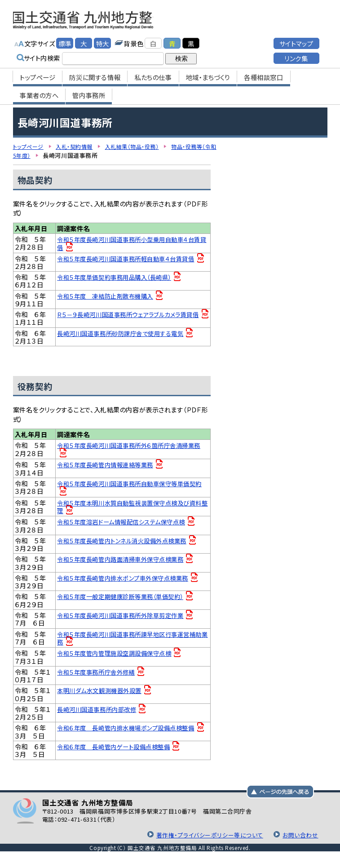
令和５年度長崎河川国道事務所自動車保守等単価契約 (132, 490)
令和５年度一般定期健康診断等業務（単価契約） (125, 601)
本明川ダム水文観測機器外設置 (102, 696)
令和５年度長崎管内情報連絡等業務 (109, 467)
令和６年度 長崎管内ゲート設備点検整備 (118, 754)
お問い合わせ (299, 842)
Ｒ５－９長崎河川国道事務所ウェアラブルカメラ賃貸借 (130, 320)
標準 (65, 39)
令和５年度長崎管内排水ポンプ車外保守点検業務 (128, 582)
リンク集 (296, 54)
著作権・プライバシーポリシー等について (204, 842)
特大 (103, 39)
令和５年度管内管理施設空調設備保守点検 (119, 658)
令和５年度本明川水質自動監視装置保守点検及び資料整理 (131, 509)
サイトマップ (296, 39)
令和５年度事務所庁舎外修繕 (99, 678)
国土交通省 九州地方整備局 (108, 18)
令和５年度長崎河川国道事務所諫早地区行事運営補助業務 (132, 643)
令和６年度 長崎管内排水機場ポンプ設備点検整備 (131, 734)
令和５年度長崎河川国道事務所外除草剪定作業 (125, 620)
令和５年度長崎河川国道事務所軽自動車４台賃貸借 (131, 258)
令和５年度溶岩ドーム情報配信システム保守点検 (126, 524)
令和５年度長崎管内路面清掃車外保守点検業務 (125, 562)
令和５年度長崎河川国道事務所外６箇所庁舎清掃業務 (131, 451)
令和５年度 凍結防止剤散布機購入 (109, 297)
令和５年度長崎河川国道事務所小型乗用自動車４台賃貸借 (131, 243)
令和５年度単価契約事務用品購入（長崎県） (119, 278)
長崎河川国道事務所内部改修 (100, 716)
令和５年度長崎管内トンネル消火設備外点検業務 (127, 544)
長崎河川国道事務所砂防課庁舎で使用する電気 (125, 335)
